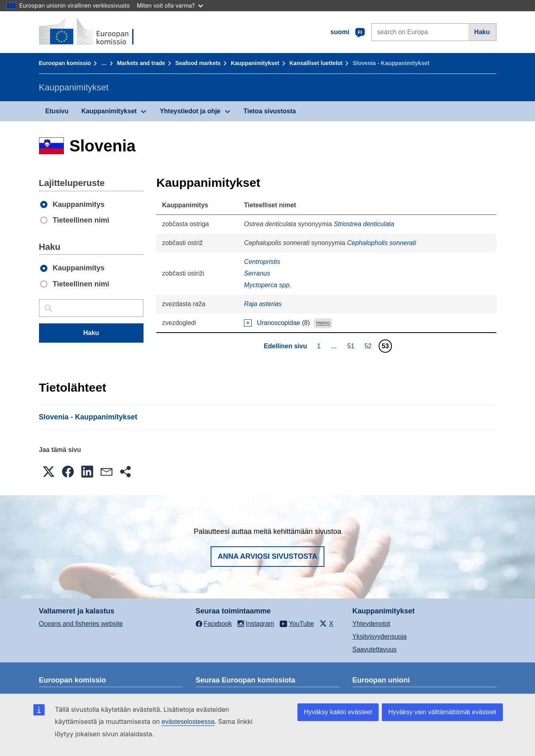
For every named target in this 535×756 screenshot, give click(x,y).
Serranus (257, 273)
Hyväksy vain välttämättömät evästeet (442, 712)
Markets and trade (141, 63)
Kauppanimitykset (255, 63)
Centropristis (262, 262)
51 (352, 346)
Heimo (323, 323)
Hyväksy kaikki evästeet (338, 712)
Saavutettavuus (375, 649)
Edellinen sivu (285, 346)
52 (369, 346)
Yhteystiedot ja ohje (190, 111)
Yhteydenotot (371, 624)
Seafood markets (198, 63)
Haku (482, 32)
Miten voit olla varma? (170, 5)
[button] (49, 472)
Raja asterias (263, 304)
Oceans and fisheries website (81, 624)
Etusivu (57, 111)
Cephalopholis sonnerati (381, 243)
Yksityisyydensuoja (380, 636)
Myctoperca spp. (267, 285)
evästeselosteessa (188, 722)
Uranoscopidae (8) (283, 323)
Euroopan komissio (65, 63)
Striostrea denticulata (364, 224)
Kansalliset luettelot (316, 63)
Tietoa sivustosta (270, 111)
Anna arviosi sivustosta (268, 556)
